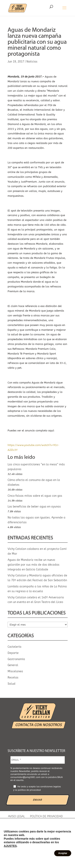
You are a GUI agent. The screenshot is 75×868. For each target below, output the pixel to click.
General (13, 665)
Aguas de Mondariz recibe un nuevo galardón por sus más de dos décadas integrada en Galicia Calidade (33, 565)
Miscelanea (15, 671)
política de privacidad (29, 790)
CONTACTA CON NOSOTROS (39, 725)
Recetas (13, 678)
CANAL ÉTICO (52, 821)
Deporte (13, 653)
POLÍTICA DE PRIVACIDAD (46, 816)
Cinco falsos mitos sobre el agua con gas (35, 496)
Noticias (32, 62)
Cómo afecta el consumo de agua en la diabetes (34, 482)
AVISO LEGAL (16, 816)
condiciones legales (50, 787)
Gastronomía (16, 659)
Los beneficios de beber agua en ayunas (34, 507)
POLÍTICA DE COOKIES (24, 821)
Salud (11, 684)
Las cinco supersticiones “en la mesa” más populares (36, 467)
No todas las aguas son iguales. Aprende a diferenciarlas (36, 520)
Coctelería (14, 647)
